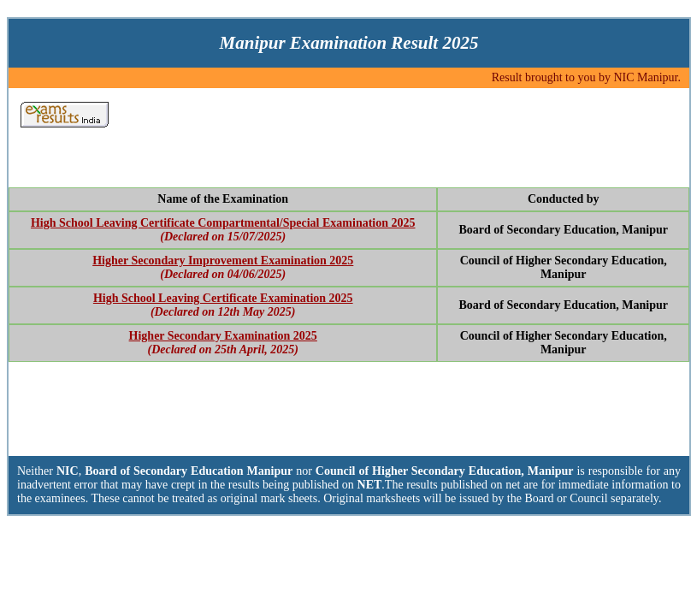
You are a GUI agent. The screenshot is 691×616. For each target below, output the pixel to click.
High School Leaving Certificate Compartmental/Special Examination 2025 (223, 223)
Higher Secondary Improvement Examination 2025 (223, 261)
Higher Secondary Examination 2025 (223, 336)
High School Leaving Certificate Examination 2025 (223, 298)
